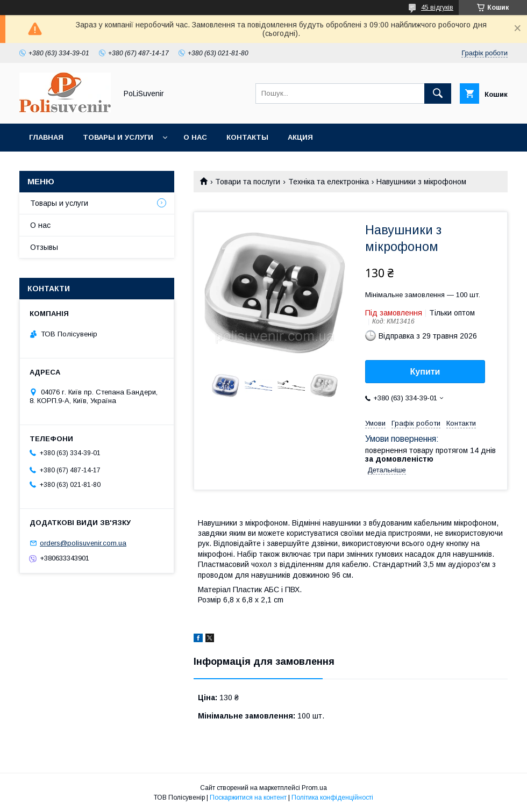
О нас (195, 137)
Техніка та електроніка (329, 182)
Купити (425, 372)
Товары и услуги (118, 137)
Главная (46, 137)
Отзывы (44, 247)
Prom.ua (314, 788)
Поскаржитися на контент (248, 797)
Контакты (247, 137)
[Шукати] (438, 94)
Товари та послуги (248, 182)
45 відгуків (437, 8)
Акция (300, 137)
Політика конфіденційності (332, 797)
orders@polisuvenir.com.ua (83, 543)
